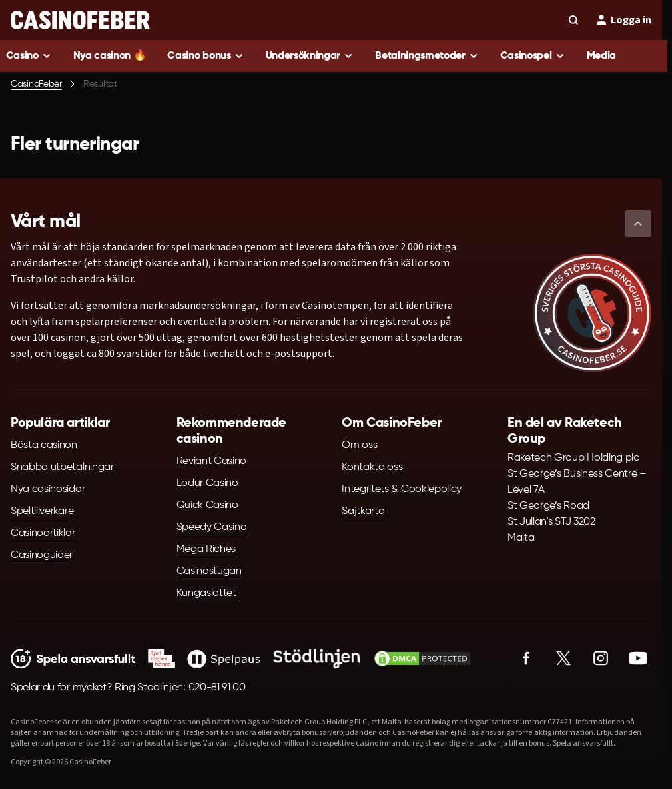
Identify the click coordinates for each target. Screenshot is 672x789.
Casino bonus (199, 56)
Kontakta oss (372, 467)
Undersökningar (303, 56)
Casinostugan (209, 571)
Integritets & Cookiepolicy (402, 489)
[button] (638, 224)
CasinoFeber (36, 84)
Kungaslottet (206, 593)
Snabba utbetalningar (62, 467)
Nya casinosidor (48, 489)
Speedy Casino (212, 527)
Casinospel (526, 56)
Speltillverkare (42, 511)
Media (601, 56)
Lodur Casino (207, 483)
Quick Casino (207, 505)
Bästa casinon (44, 445)
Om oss (359, 445)
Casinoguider (42, 555)
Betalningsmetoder (420, 56)
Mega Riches (206, 549)
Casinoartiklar (43, 533)
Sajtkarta (363, 511)
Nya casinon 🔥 (110, 56)
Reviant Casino (212, 461)
